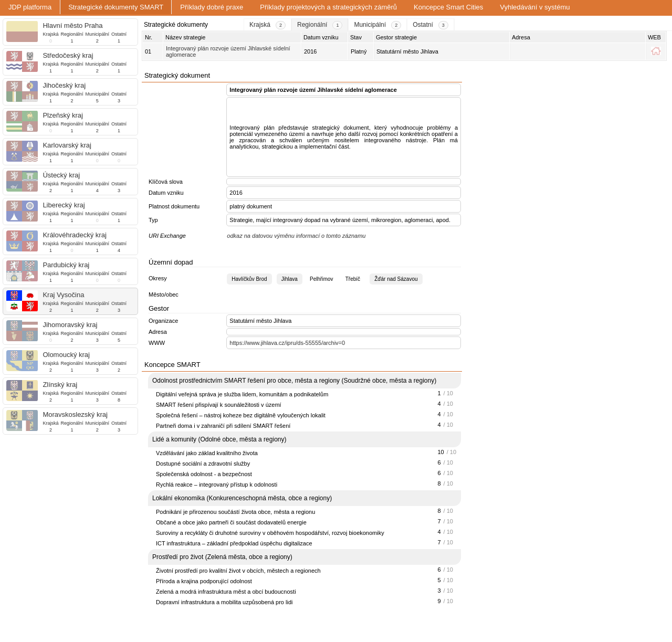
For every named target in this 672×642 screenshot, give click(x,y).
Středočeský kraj (68, 55)
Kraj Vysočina (63, 295)
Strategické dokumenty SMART (116, 7)
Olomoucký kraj (66, 355)
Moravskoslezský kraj (75, 414)
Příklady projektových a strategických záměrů (328, 7)
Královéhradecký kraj (74, 235)
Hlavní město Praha (72, 25)
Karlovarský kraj (67, 145)
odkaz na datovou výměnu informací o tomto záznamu (296, 236)
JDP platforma (30, 7)
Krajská (50, 34)
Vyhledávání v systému (535, 7)
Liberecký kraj (64, 205)
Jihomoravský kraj (70, 325)
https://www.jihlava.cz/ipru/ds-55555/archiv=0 (287, 343)
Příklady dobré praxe (212, 7)
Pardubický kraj (66, 265)
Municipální (97, 34)
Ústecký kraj (61, 175)
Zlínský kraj (60, 385)
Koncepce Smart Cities (448, 7)
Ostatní (119, 34)
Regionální (72, 34)
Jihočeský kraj (64, 85)
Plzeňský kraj (63, 115)
